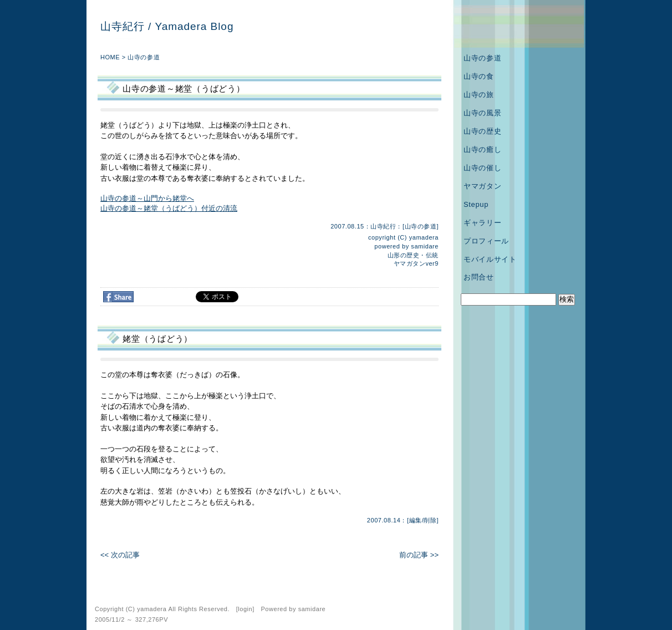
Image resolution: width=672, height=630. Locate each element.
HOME (110, 57)
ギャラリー (482, 223)
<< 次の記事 (120, 555)
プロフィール (486, 241)
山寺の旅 (479, 95)
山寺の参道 (144, 57)
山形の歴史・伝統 (413, 255)
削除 (430, 520)
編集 (416, 520)
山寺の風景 (482, 113)
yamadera (424, 237)
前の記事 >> (419, 555)
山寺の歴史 (482, 131)
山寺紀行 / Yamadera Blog (167, 26)
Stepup (476, 204)
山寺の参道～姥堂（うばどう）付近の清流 (169, 208)
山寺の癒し (482, 149)
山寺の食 (479, 76)
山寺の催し (482, 168)
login (245, 609)
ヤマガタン (482, 186)
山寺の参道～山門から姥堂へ (147, 198)
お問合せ (479, 277)
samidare (425, 246)
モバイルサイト (490, 259)
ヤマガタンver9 (416, 263)
